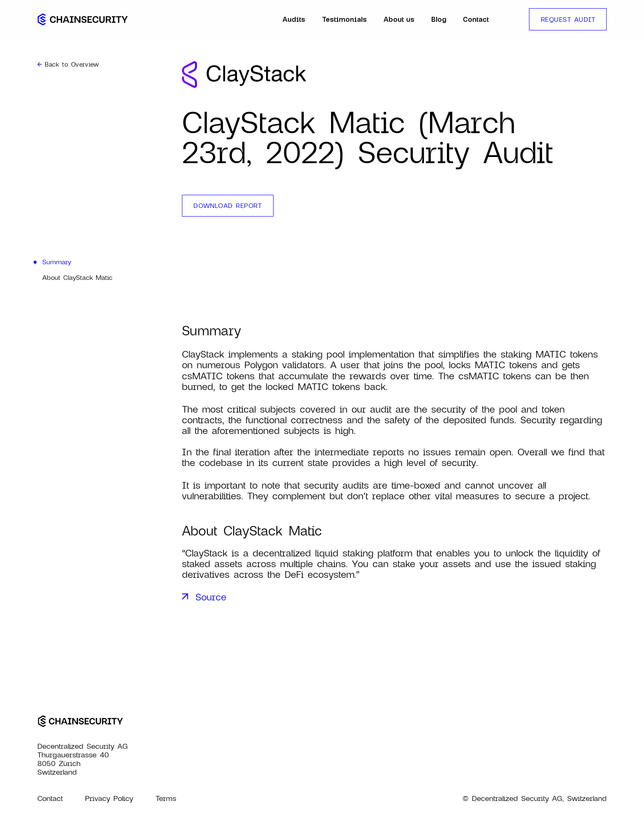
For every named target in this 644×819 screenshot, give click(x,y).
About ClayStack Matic (77, 277)
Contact (476, 19)
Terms (166, 798)
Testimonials (344, 19)
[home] (83, 19)
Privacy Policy (109, 798)
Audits (294, 19)
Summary (57, 262)
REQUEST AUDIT (568, 19)
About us (399, 19)
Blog (439, 19)
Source (211, 597)
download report (228, 205)
